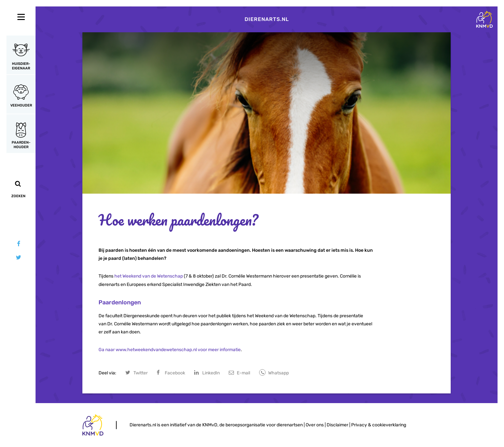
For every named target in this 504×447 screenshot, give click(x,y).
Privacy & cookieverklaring (379, 425)
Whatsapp (278, 373)
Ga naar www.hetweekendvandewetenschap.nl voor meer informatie (170, 350)
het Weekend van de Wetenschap (149, 276)
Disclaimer (337, 425)
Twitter (141, 373)
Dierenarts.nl (267, 19)
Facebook (175, 373)
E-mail (243, 373)
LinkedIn (211, 373)
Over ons (315, 425)
